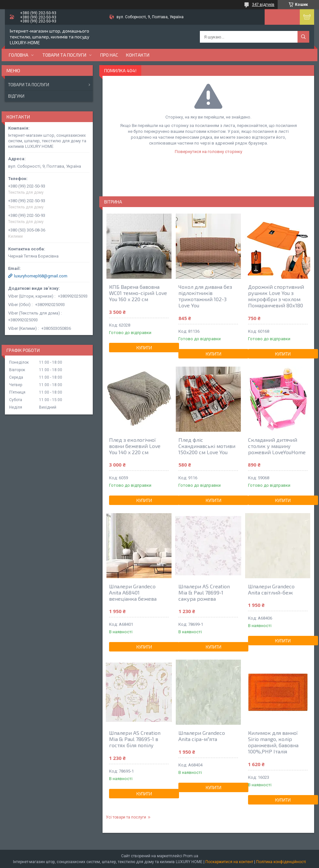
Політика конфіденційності (281, 862)
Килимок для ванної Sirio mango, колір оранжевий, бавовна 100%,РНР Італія (273, 742)
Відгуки (16, 96)
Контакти (138, 55)
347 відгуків (263, 5)
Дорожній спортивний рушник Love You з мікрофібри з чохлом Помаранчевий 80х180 (276, 296)
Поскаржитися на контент (229, 862)
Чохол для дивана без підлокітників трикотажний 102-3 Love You (205, 296)
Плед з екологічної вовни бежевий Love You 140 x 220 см (135, 446)
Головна (19, 55)
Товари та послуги (64, 55)
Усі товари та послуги (126, 817)
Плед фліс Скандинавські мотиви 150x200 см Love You (207, 446)
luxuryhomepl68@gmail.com (41, 276)
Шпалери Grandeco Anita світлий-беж (271, 589)
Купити (144, 348)
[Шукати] (303, 37)
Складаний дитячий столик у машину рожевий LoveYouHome (277, 446)
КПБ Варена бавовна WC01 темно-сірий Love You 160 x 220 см (138, 293)
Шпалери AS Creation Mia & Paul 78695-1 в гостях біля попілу (135, 739)
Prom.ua (191, 856)
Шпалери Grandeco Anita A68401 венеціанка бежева (133, 592)
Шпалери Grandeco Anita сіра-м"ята (202, 736)
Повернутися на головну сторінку (208, 152)
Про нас (109, 55)
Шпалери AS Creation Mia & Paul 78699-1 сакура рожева (204, 592)
